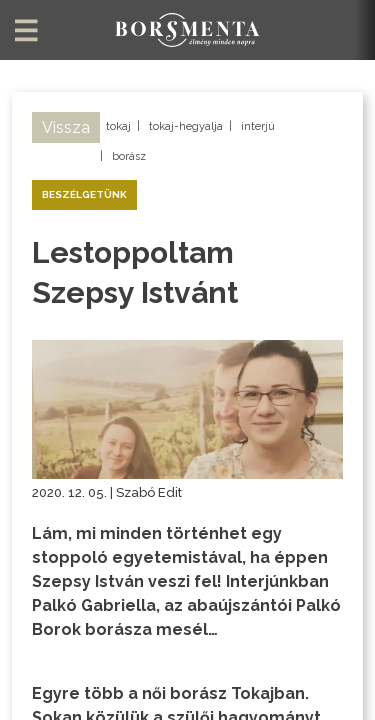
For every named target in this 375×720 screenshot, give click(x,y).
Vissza (66, 127)
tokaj (118, 126)
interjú (258, 126)
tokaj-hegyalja (186, 126)
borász (129, 156)
